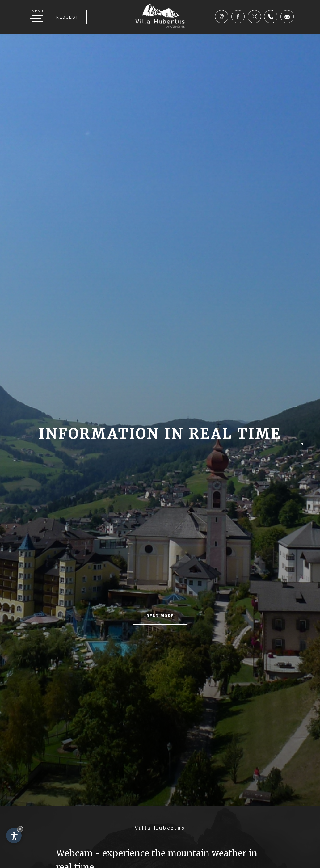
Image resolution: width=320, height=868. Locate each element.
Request (67, 17)
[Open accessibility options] (14, 836)
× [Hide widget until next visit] (20, 829)
